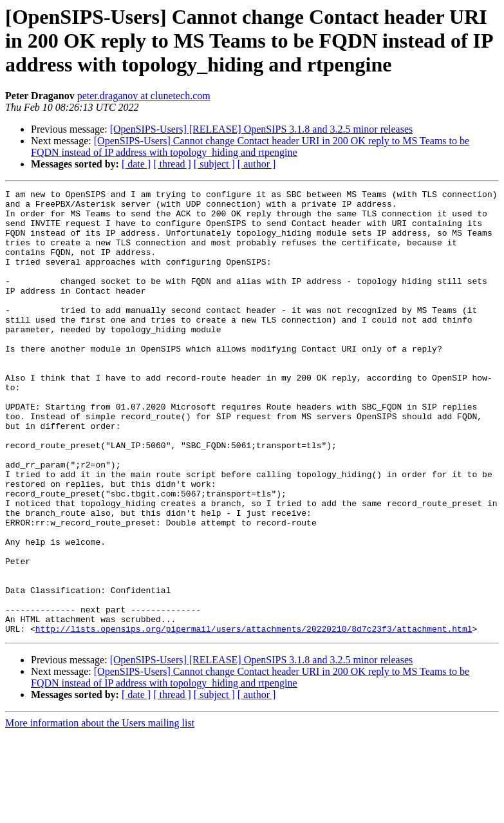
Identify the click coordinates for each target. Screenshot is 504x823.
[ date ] (136, 164)
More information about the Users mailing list (100, 812)
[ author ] (257, 164)
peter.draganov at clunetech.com (144, 96)
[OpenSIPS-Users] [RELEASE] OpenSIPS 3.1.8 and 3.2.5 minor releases (262, 129)
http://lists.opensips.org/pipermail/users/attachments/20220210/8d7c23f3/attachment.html (254, 717)
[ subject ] (214, 164)
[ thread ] (172, 164)
